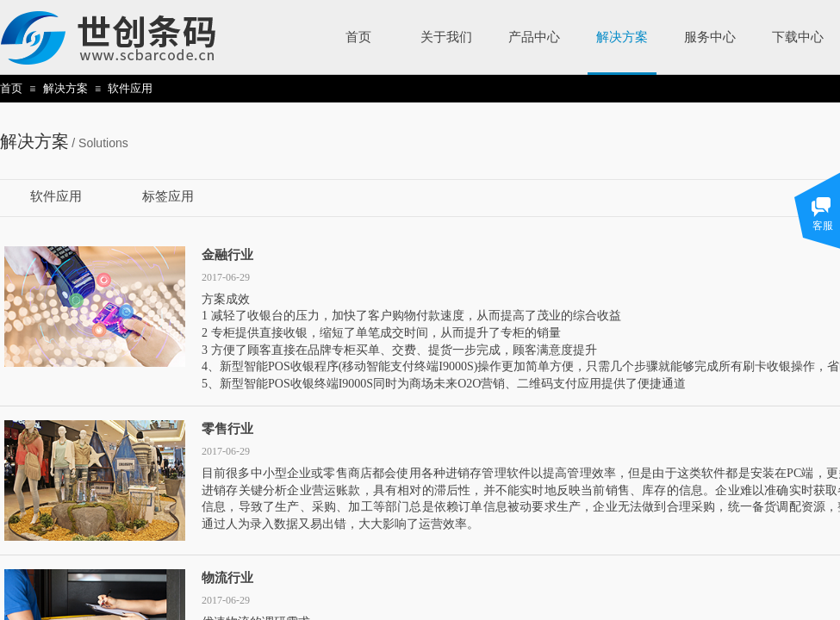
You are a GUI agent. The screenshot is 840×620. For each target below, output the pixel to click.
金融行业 (227, 255)
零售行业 (227, 429)
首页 (11, 88)
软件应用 (130, 88)
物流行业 (227, 578)
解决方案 (65, 88)
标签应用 (168, 196)
